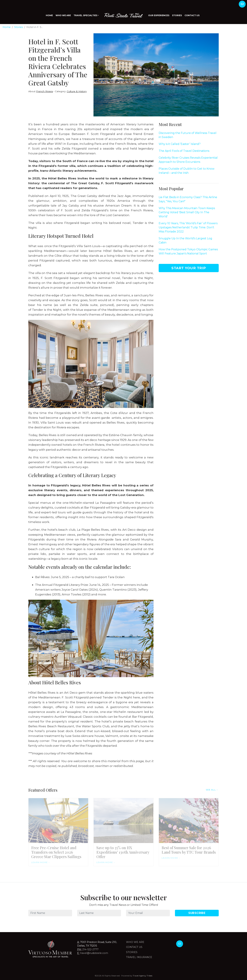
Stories (177, 15)
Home (49, 15)
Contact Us (192, 15)
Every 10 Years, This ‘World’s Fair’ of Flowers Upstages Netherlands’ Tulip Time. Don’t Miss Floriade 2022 (188, 227)
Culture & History (77, 91)
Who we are (135, 942)
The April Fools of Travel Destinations (184, 151)
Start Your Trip (189, 268)
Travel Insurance (139, 957)
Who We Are (63, 15)
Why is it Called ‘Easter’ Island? (180, 144)
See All (211, 790)
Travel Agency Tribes (143, 976)
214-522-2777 (90, 949)
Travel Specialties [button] (85, 15)
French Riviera (45, 91)
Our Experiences (159, 15)
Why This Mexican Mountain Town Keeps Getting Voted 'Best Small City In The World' (187, 212)
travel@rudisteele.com (94, 953)
